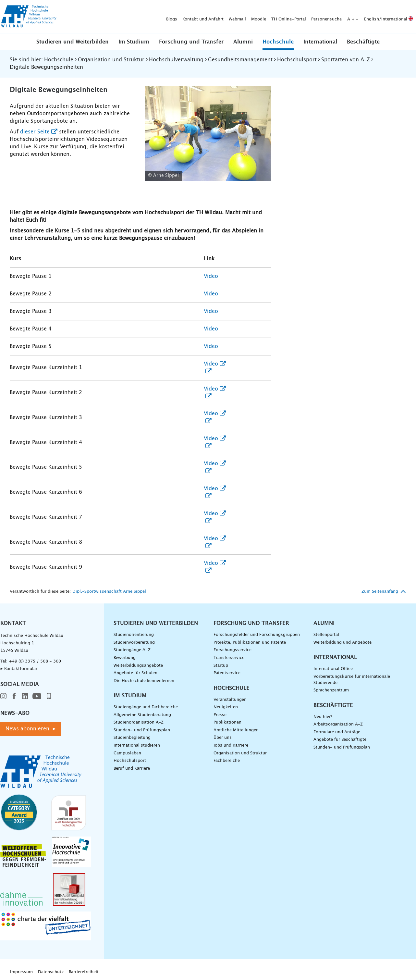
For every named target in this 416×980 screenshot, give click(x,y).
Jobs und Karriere (231, 745)
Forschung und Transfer (191, 42)
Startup (221, 666)
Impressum (21, 972)
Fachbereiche (227, 761)
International (320, 42)
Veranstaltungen (230, 700)
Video (211, 276)
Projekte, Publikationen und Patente (250, 643)
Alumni (243, 42)
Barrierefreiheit (84, 972)
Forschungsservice (232, 650)
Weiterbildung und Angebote (343, 643)
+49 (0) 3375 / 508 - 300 (35, 661)
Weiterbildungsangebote (138, 666)
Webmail (135, 17)
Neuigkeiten (226, 707)
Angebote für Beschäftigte (340, 740)
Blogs (70, 17)
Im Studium (134, 42)
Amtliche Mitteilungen (236, 730)
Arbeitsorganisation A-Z (338, 724)
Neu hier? (323, 717)
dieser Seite (35, 132)
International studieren (137, 745)
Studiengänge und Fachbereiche (146, 707)
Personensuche (225, 17)
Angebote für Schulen (135, 673)
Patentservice (227, 673)
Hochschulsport (130, 761)
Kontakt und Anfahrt (101, 17)
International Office (333, 669)
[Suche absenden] (406, 17)
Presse (220, 715)
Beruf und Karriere (132, 769)
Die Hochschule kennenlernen (144, 681)
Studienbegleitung (132, 738)
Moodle (157, 17)
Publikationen (227, 722)
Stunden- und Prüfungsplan (142, 730)
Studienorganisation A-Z (139, 722)
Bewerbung (125, 658)
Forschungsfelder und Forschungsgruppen (257, 635)
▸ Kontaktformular (19, 669)
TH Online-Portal (187, 17)
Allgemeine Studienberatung (142, 715)
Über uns (223, 738)
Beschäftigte (363, 42)
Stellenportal (326, 635)
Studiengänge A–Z (132, 650)
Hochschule (278, 42)
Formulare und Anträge (337, 732)
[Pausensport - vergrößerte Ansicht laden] (208, 133)
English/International (287, 17)
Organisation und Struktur (240, 753)
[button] (73, 42)
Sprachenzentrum (331, 690)
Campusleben (127, 753)
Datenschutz (51, 972)
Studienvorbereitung (134, 643)
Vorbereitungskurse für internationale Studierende (352, 680)
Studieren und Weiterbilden (73, 42)
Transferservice (229, 658)
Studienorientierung (134, 635)
